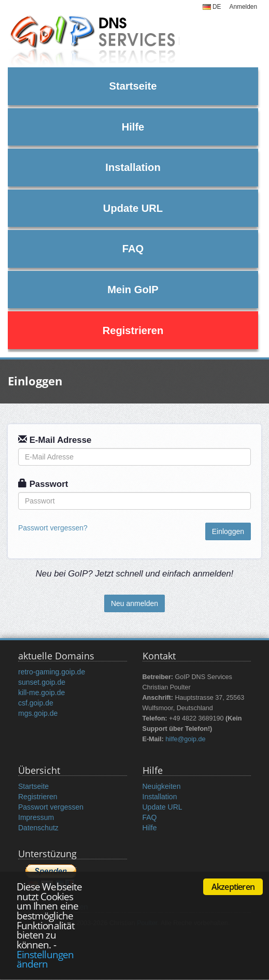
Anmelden (243, 7)
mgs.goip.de (38, 713)
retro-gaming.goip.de (52, 672)
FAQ (133, 249)
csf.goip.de (36, 703)
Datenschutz (38, 828)
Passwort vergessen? (53, 528)
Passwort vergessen (51, 807)
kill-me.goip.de (41, 693)
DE (212, 7)
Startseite (133, 86)
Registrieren (133, 330)
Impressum (36, 817)
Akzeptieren (233, 887)
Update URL (133, 208)
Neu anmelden (134, 603)
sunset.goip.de (42, 682)
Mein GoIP (133, 290)
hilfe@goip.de (185, 739)
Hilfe (133, 127)
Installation (133, 167)
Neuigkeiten (162, 786)
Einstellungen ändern (45, 959)
